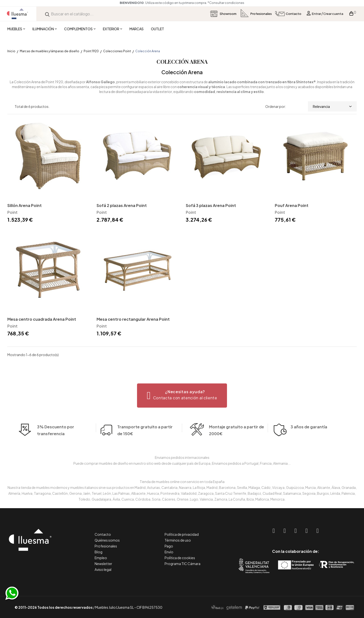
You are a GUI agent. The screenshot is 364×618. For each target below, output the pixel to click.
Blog (98, 552)
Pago (169, 546)
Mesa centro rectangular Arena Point (133, 319)
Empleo (101, 558)
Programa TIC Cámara (182, 564)
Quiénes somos (107, 540)
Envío (169, 552)
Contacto (103, 534)
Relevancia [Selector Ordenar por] (332, 106)
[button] (182, 396)
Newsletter (103, 564)
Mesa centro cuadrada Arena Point (42, 319)
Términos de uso (178, 540)
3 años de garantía (309, 432)
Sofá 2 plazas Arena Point (122, 205)
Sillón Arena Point (25, 205)
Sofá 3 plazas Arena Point (211, 205)
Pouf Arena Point (292, 205)
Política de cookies (180, 558)
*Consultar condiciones (226, 3)
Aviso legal (103, 569)
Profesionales (106, 546)
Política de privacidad (182, 534)
